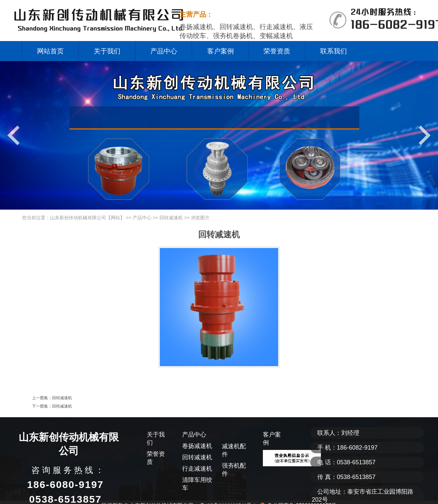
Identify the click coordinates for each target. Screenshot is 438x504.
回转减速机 (171, 218)
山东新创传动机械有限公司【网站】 (87, 218)
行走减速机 (197, 469)
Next (423, 135)
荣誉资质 (277, 51)
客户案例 (221, 51)
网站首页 (50, 51)
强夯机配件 (234, 470)
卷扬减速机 (197, 446)
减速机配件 (234, 450)
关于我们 (107, 51)
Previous (15, 135)
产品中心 (164, 51)
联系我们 (334, 51)
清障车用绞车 (197, 484)
